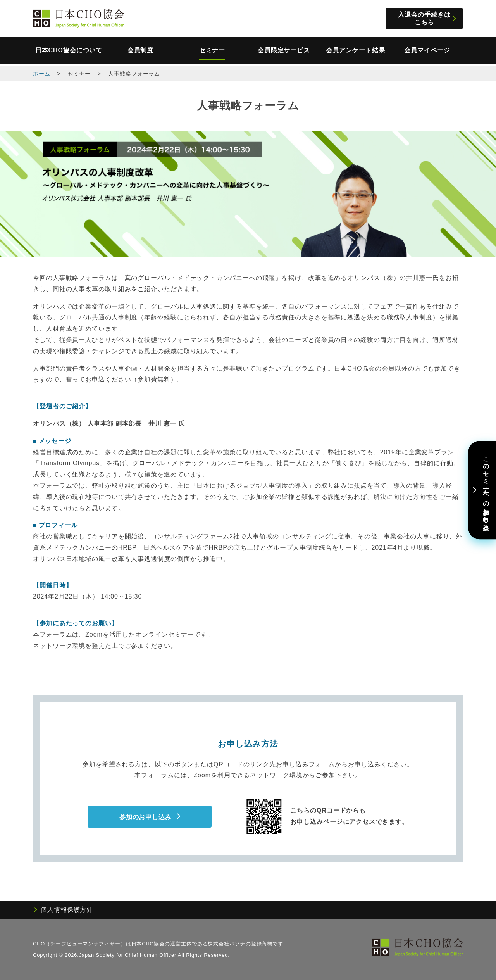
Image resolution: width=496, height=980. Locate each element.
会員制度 (141, 50)
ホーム (42, 74)
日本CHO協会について (69, 50)
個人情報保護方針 (67, 910)
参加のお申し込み (146, 817)
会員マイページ (427, 50)
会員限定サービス (284, 50)
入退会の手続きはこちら (424, 18)
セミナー (212, 50)
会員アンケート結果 (355, 50)
